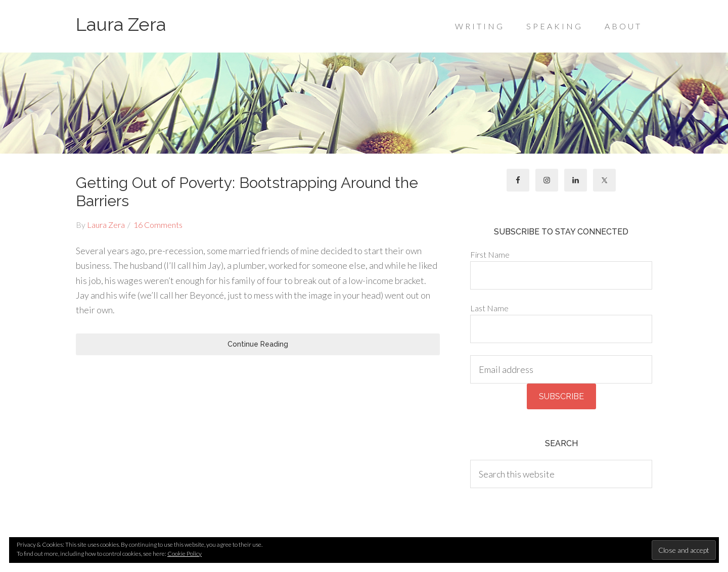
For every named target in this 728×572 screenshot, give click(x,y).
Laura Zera (121, 24)
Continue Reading (258, 344)
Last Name (489, 308)
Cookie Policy (185, 554)
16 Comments (158, 225)
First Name (490, 254)
